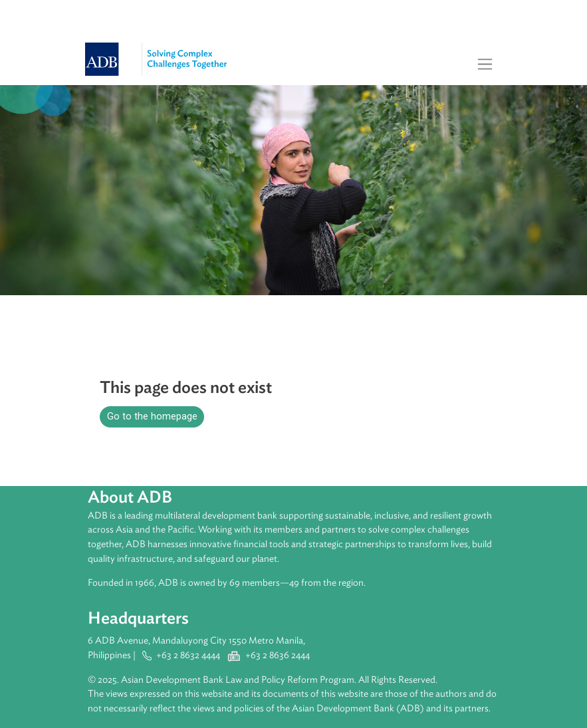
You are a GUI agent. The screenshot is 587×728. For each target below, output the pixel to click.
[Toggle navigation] (485, 64)
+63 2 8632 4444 (188, 655)
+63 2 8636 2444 (278, 655)
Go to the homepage (152, 417)
